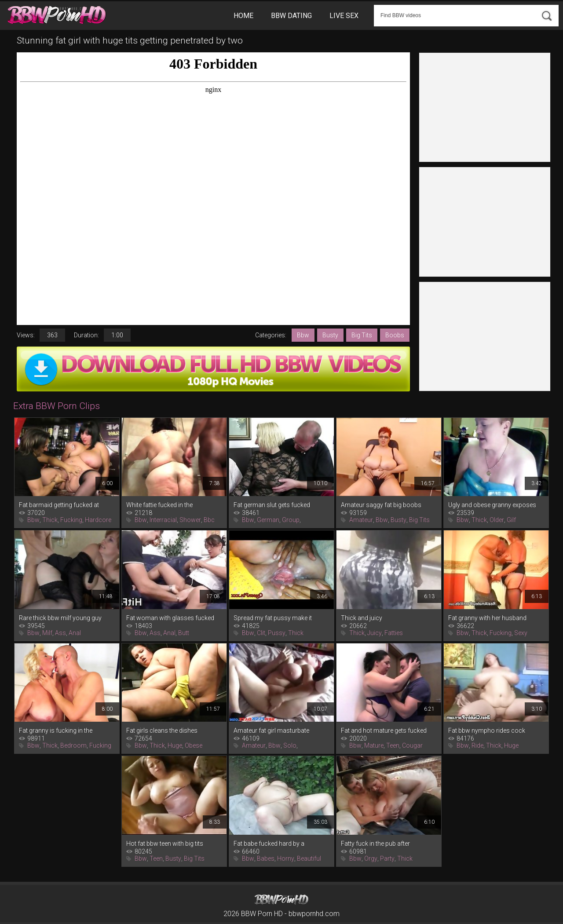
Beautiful (309, 858)
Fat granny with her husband (487, 618)
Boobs (395, 335)
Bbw (303, 335)
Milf (47, 633)
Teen (393, 745)
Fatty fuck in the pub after (375, 844)
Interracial (163, 520)
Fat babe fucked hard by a (269, 844)
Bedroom (73, 745)
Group (291, 520)
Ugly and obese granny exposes (492, 505)
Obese (194, 745)
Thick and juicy (362, 618)
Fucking (71, 520)
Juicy (375, 633)
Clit (261, 633)
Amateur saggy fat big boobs (381, 505)
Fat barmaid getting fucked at (59, 505)
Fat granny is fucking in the (56, 730)
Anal (75, 633)
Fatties (394, 633)
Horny (286, 858)
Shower (190, 520)
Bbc (209, 520)
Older (497, 520)
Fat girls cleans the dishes (162, 730)
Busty (330, 335)
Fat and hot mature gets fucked (384, 730)
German (268, 520)
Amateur (361, 520)
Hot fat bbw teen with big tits (165, 844)
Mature (374, 745)
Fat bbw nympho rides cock (487, 730)
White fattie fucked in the (159, 505)
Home (243, 16)
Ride (477, 745)
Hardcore (98, 520)
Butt (184, 633)
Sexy (521, 633)
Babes (266, 858)
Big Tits (362, 335)
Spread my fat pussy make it (273, 618)
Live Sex (344, 16)
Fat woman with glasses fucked (170, 618)
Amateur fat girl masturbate (271, 730)
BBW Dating (291, 16)
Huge (175, 745)
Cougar (412, 745)
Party (387, 858)
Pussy (277, 633)
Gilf (511, 520)
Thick (50, 520)
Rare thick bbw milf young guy (60, 618)
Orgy (371, 858)
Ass (60, 633)
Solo (290, 745)
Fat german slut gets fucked (272, 505)
